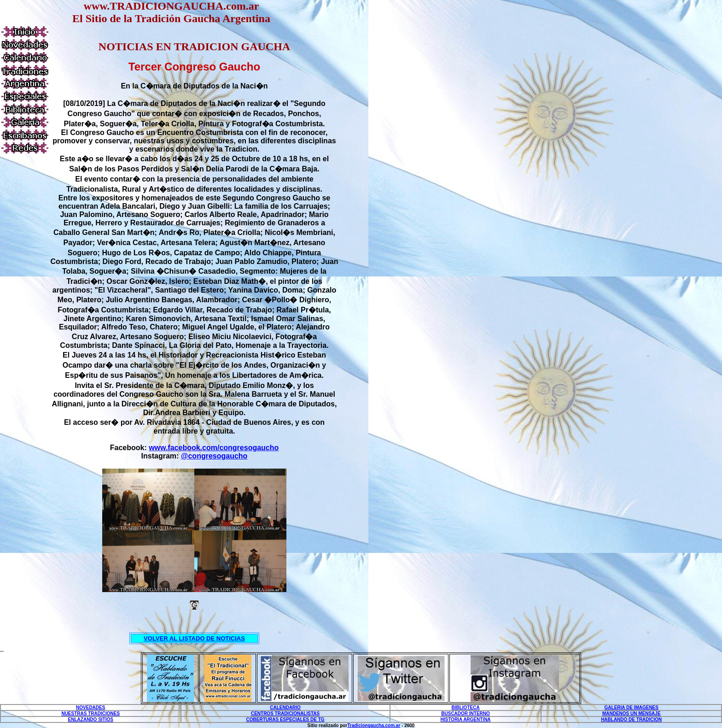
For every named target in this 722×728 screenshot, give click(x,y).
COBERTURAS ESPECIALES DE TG (285, 719)
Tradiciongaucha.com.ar (374, 725)
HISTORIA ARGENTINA (466, 719)
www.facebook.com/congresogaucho (214, 448)
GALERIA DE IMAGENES (632, 707)
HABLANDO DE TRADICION (631, 719)
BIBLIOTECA (466, 707)
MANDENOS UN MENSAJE (632, 713)
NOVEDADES (90, 707)
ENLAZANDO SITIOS (91, 719)
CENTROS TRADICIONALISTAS (285, 713)
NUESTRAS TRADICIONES (90, 713)
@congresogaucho (214, 456)
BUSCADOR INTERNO (466, 713)
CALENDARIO (285, 707)
